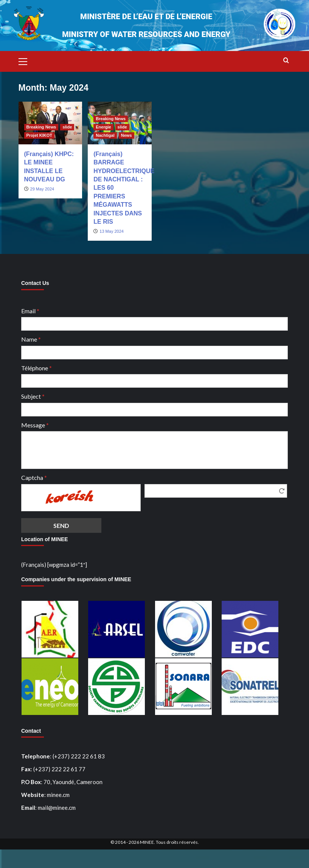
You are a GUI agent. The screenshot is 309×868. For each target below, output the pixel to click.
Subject (33, 396)
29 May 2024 (42, 189)
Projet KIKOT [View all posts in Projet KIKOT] (39, 135)
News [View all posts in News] (127, 135)
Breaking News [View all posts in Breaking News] (41, 127)
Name (31, 339)
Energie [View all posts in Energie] (103, 127)
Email (30, 311)
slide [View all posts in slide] (67, 127)
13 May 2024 (112, 231)
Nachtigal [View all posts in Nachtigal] (105, 135)
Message (35, 425)
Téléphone (36, 368)
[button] (26, 60)
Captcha (34, 477)
